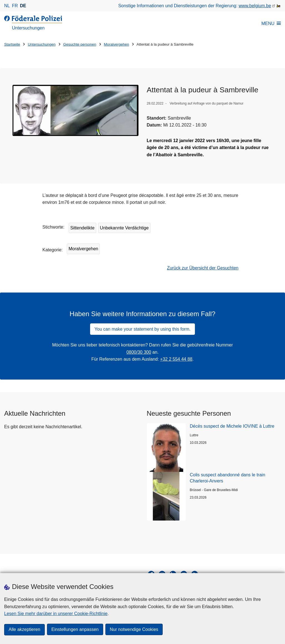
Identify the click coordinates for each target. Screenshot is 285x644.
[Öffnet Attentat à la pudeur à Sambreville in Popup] (75, 110)
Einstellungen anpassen (75, 629)
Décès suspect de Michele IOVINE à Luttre (232, 426)
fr (15, 6)
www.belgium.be (255, 6)
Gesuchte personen (80, 44)
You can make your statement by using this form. (142, 329)
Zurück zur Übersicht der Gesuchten (203, 268)
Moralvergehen (117, 44)
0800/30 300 (139, 352)
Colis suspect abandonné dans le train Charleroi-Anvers (228, 478)
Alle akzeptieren (24, 629)
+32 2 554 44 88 (176, 359)
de (23, 6)
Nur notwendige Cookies (134, 629)
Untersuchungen (42, 44)
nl (7, 6)
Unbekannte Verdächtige (124, 228)
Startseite (12, 44)
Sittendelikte (82, 228)
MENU (271, 23)
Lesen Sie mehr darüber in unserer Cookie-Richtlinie (56, 613)
